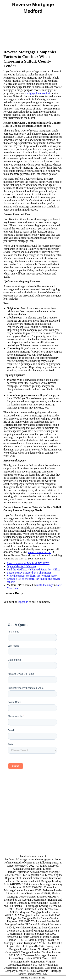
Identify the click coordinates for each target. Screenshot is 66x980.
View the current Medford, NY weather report (32, 576)
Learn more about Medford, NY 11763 (28, 563)
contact (46, 93)
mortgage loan (33, 93)
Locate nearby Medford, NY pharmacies (29, 573)
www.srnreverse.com (40, 552)
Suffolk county (45, 585)
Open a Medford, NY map (21, 566)
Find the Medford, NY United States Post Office (33, 569)
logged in (23, 602)
